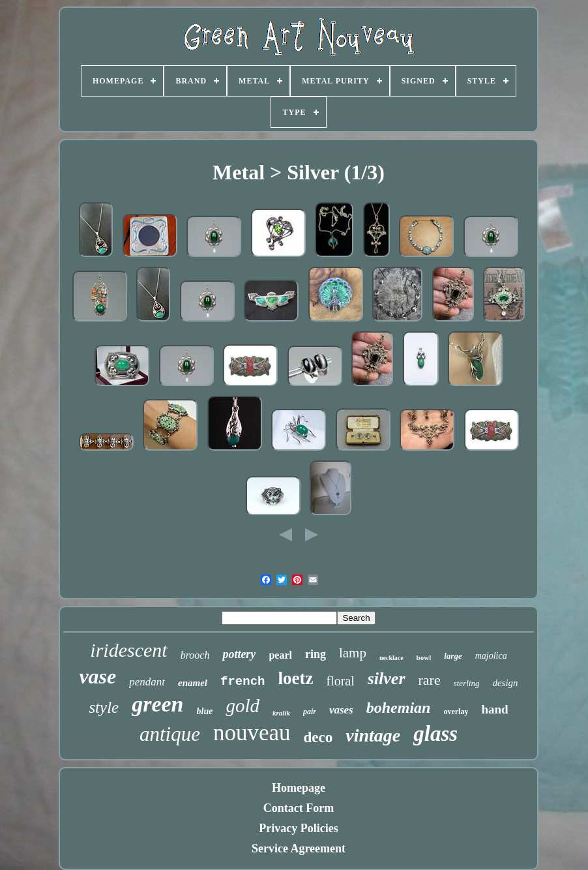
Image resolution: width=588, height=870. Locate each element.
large (453, 656)
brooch (195, 655)
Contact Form (299, 808)
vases (341, 710)
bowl (424, 657)
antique (170, 734)
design (505, 683)
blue (205, 711)
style (104, 707)
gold (243, 706)
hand (494, 709)
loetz (295, 678)
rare (430, 680)
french (243, 682)
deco (318, 737)
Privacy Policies (298, 828)
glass (435, 734)
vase (97, 676)
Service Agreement (299, 848)
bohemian (399, 708)
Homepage (299, 788)
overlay (456, 712)
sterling (467, 683)
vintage (373, 735)
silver (387, 679)
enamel (193, 683)
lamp (353, 653)
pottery (239, 654)
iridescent (128, 650)
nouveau (252, 733)
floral (340, 681)
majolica (491, 656)
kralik (281, 713)
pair (310, 712)
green (157, 704)
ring (316, 654)
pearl (280, 655)
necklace (391, 658)
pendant (147, 682)
